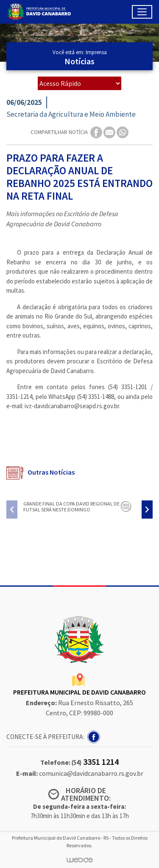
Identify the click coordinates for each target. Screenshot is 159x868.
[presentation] (12, 510)
